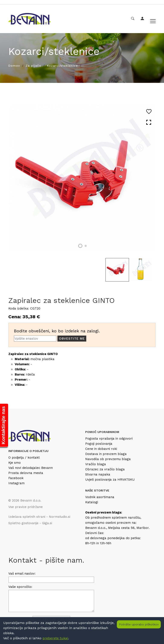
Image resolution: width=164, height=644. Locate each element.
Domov (14, 66)
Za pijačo (33, 66)
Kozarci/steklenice (62, 66)
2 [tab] (86, 246)
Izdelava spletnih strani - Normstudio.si (39, 517)
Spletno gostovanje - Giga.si (30, 523)
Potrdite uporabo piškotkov (139, 624)
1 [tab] (80, 246)
